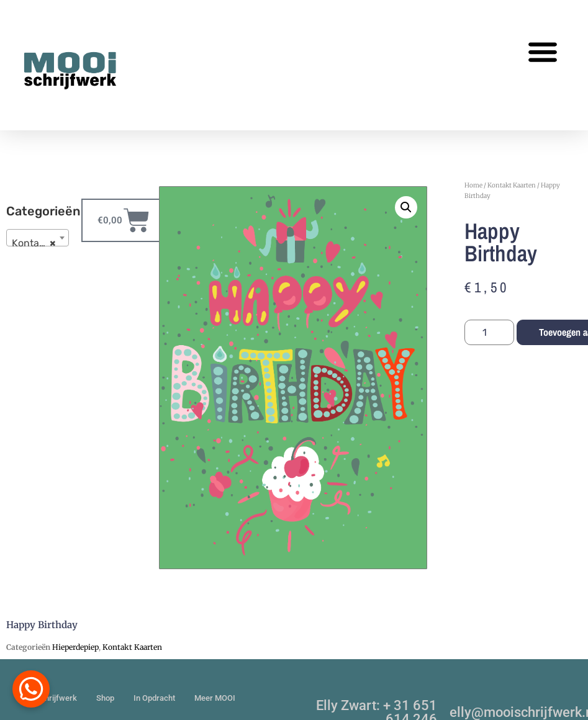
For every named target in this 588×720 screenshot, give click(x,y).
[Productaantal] (489, 332)
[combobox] (38, 238)
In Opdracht (154, 698)
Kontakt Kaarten (512, 185)
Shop (105, 698)
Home (473, 185)
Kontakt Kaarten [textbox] (40, 243)
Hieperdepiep (75, 647)
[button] (542, 51)
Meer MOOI (215, 698)
